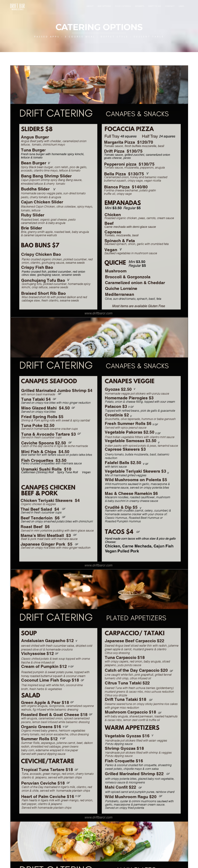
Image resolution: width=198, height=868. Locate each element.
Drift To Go (155, 6)
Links (181, 6)
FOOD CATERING (123, 6)
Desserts (140, 6)
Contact (170, 6)
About (90, 6)
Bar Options (104, 6)
